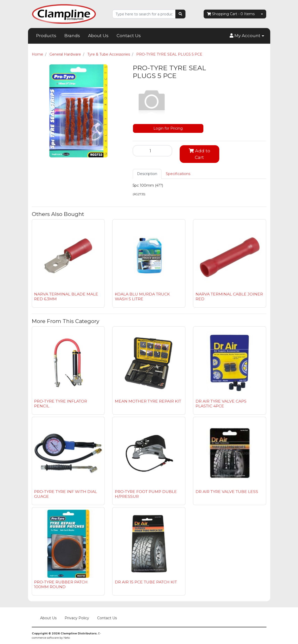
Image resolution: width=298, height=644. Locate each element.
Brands (72, 36)
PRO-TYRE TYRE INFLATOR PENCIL (61, 404)
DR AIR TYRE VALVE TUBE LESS (227, 492)
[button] (247, 36)
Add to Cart (199, 154)
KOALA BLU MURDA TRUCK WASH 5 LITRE (142, 296)
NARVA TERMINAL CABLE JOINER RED (229, 296)
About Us (98, 36)
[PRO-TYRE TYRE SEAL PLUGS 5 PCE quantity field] (153, 151)
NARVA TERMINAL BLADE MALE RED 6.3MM (66, 296)
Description (147, 174)
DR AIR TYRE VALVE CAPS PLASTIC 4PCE (221, 404)
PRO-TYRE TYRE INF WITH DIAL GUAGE (65, 494)
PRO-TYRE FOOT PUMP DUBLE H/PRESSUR (146, 494)
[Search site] (180, 14)
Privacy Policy (77, 618)
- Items (231, 14)
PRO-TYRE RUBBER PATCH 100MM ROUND (61, 584)
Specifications (178, 174)
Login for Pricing (168, 128)
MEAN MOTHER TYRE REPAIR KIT (148, 401)
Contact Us (129, 36)
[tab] (147, 174)
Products (46, 36)
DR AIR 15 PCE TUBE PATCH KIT (146, 582)
